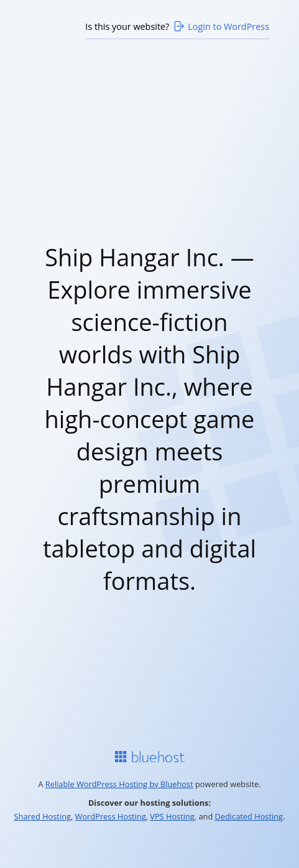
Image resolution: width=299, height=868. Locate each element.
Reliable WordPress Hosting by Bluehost (119, 784)
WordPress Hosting (111, 816)
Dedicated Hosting (249, 816)
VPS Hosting (172, 816)
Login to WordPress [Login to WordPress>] (221, 26)
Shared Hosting (43, 816)
